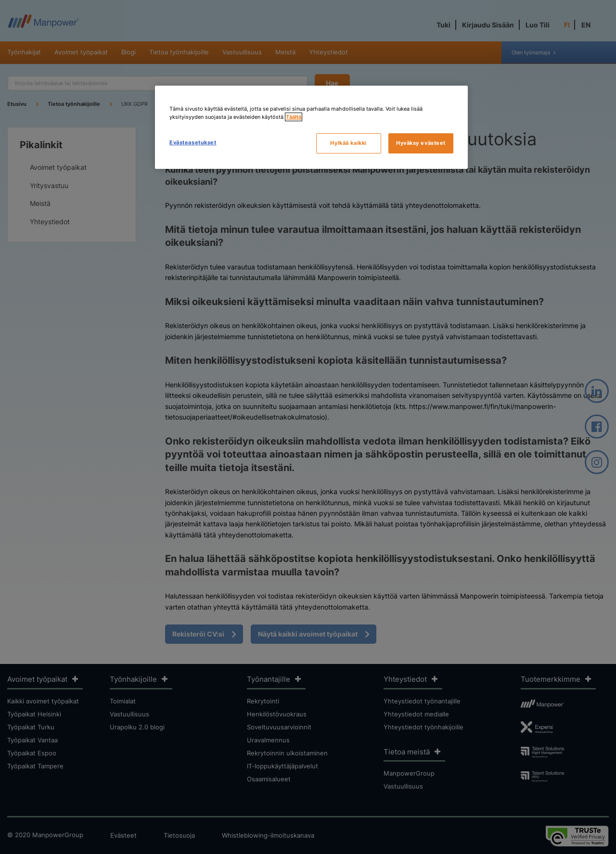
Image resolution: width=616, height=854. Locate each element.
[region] (311, 127)
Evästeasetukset (193, 142)
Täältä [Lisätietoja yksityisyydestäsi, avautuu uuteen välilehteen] (294, 117)
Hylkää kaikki (348, 143)
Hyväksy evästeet (421, 143)
